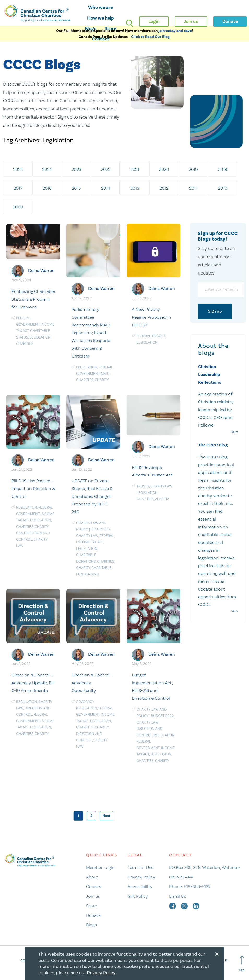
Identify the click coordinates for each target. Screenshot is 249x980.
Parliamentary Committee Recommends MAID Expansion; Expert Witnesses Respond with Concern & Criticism (91, 333)
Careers (94, 886)
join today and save (175, 31)
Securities (100, 529)
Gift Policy (138, 896)
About (92, 877)
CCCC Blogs (42, 65)
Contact (101, 39)
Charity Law (87, 536)
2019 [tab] (193, 169)
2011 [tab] (193, 188)
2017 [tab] (18, 188)
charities (25, 344)
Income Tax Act (90, 542)
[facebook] (173, 906)
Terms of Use (141, 867)
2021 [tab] (135, 169)
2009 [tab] (18, 207)
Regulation (27, 507)
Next (106, 816)
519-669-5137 (197, 886)
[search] (129, 23)
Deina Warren (41, 270)
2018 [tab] (223, 169)
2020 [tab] (164, 169)
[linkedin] (196, 906)
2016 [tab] (47, 188)
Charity (102, 380)
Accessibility (140, 886)
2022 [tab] (106, 169)
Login (154, 21)
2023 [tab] (76, 169)
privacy (159, 336)
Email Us (178, 896)
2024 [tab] (47, 169)
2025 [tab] (18, 169)
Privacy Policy (141, 877)
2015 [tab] (76, 188)
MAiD (105, 374)
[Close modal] (217, 953)
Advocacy (85, 702)
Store (110, 28)
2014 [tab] (106, 188)
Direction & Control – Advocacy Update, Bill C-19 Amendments (33, 683)
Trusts (143, 486)
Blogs (91, 28)
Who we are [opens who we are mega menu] (100, 7)
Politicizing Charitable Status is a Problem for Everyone (33, 299)
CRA (19, 533)
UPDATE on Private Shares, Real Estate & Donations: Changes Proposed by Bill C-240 (92, 496)
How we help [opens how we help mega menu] (100, 18)
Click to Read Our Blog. (151, 37)
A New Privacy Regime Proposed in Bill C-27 (152, 317)
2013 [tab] (135, 188)
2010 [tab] (223, 188)
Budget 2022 (162, 716)
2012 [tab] (164, 188)
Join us (93, 896)
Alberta (162, 499)
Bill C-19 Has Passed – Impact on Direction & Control (33, 488)
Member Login (100, 867)
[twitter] (185, 906)
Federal (144, 336)
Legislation (40, 337)
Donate (93, 915)
